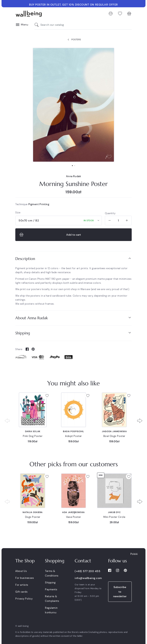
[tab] (73, 259)
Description (73, 259)
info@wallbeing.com (88, 578)
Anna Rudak (74, 176)
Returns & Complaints (52, 599)
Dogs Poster (33, 517)
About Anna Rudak (73, 318)
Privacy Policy (24, 599)
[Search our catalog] (38, 25)
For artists (22, 585)
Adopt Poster (73, 436)
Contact (83, 561)
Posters (73, 40)
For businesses (25, 578)
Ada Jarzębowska (73, 512)
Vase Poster (73, 517)
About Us (21, 571)
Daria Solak (33, 431)
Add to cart (50, 235)
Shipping (73, 333)
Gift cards (21, 592)
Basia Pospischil (73, 431)
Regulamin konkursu (51, 610)
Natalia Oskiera (33, 512)
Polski (134, 554)
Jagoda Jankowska (114, 431)
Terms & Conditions (52, 573)
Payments (51, 589)
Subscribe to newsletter (120, 592)
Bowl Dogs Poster (114, 436)
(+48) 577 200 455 (87, 571)
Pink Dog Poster (33, 436)
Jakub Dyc (114, 512)
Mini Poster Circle (114, 517)
